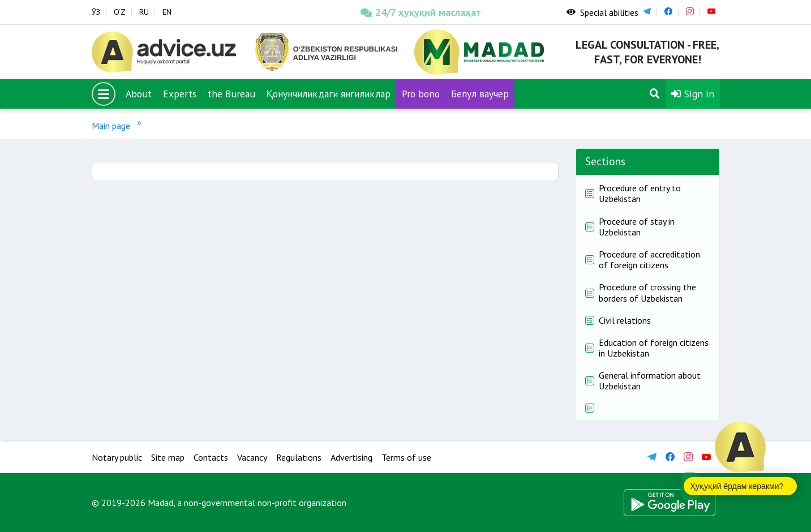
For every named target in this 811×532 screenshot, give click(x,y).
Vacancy (252, 457)
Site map (168, 457)
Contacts (211, 457)
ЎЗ (96, 12)
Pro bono (421, 94)
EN (167, 12)
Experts (180, 94)
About (139, 94)
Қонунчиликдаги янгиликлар (329, 94)
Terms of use (406, 457)
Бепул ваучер (480, 94)
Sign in (693, 94)
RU (144, 12)
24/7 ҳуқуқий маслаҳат (421, 12)
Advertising (351, 457)
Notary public (117, 457)
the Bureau (231, 94)
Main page (111, 126)
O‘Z (120, 12)
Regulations (299, 457)
